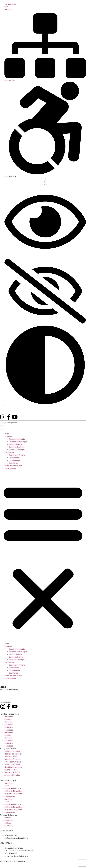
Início (7, 434)
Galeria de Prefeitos (17, 447)
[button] (43, 556)
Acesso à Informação (13, 789)
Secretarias (13, 463)
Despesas (8, 722)
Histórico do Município (18, 442)
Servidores (9, 725)
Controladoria (14, 460)
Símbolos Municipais (17, 450)
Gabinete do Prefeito (17, 455)
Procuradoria (14, 458)
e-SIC (7, 786)
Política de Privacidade (13, 791)
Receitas (8, 719)
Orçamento (9, 717)
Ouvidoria (8, 783)
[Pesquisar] (2, 428)
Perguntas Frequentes (13, 794)
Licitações (9, 727)
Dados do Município (17, 439)
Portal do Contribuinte (13, 466)
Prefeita (8, 818)
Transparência (10, 468)
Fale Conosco (10, 796)
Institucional (9, 452)
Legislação (9, 730)
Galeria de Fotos (15, 444)
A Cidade (8, 436)
